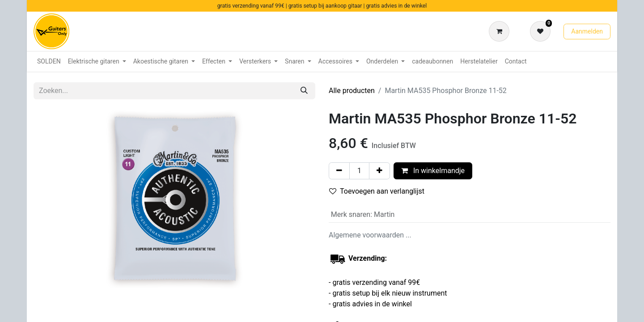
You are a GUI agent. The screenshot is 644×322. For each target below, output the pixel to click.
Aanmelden (587, 31)
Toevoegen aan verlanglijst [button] (377, 191)
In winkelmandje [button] (433, 171)
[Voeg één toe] (379, 171)
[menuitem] (49, 61)
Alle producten (352, 91)
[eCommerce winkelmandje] (501, 31)
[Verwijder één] (339, 171)
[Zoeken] (304, 91)
